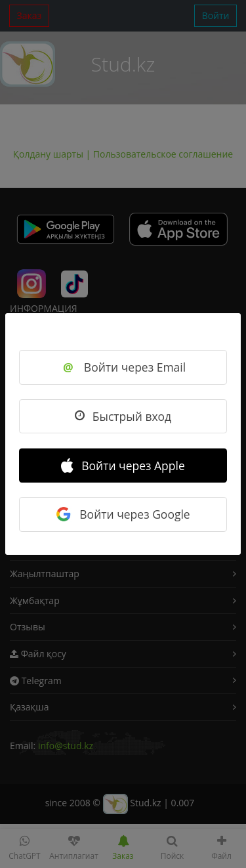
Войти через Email (123, 367)
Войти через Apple (123, 466)
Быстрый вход (123, 416)
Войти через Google (123, 514)
